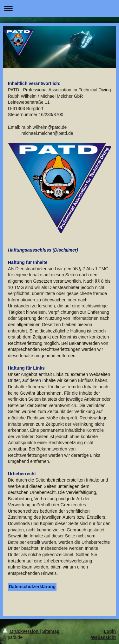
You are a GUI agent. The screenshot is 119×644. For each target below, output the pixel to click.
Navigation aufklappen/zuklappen (60, 8)
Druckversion (21, 631)
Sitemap (51, 631)
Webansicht (103, 637)
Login (110, 631)
